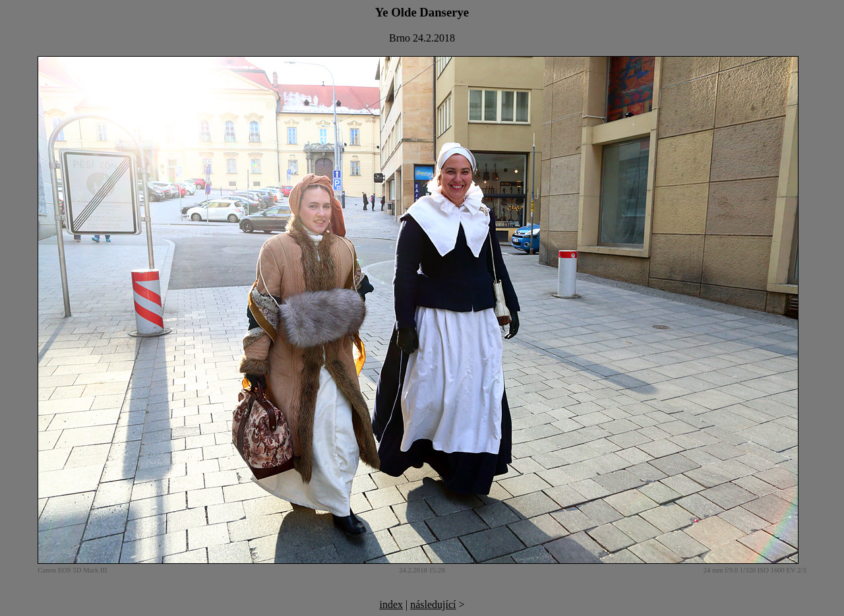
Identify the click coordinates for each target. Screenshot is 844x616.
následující (433, 604)
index (391, 604)
